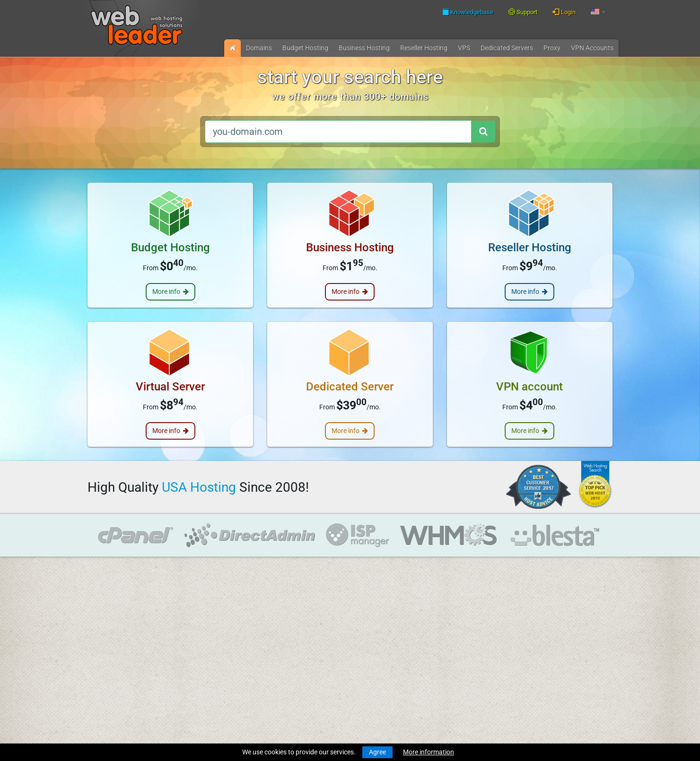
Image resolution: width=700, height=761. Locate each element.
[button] (598, 12)
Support (523, 12)
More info (171, 292)
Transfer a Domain (114, 628)
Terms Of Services (226, 664)
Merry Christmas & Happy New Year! (365, 619)
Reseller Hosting (111, 666)
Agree (377, 752)
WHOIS (210, 619)
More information (429, 752)
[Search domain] (483, 132)
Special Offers (220, 711)
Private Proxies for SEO (121, 721)
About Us (214, 646)
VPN (592, 48)
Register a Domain (114, 619)
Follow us (552, 618)
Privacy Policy (220, 673)
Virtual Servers (109, 683)
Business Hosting (364, 48)
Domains (259, 48)
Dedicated (507, 48)
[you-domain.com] (338, 132)
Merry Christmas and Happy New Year (368, 591)
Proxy (552, 48)
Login (564, 12)
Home (96, 591)
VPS (464, 48)
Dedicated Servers (114, 693)
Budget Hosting (305, 48)
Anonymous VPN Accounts (127, 711)
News (96, 601)
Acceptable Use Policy (232, 683)
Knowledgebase (468, 12)
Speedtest (215, 628)
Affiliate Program (225, 701)
